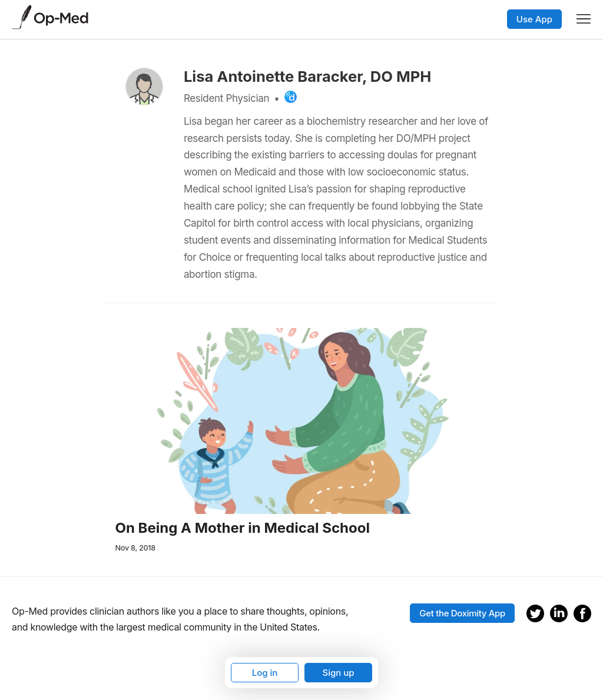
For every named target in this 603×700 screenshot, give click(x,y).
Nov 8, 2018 (135, 548)
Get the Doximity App (462, 613)
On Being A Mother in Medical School (243, 528)
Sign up (338, 673)
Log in (265, 673)
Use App (534, 19)
